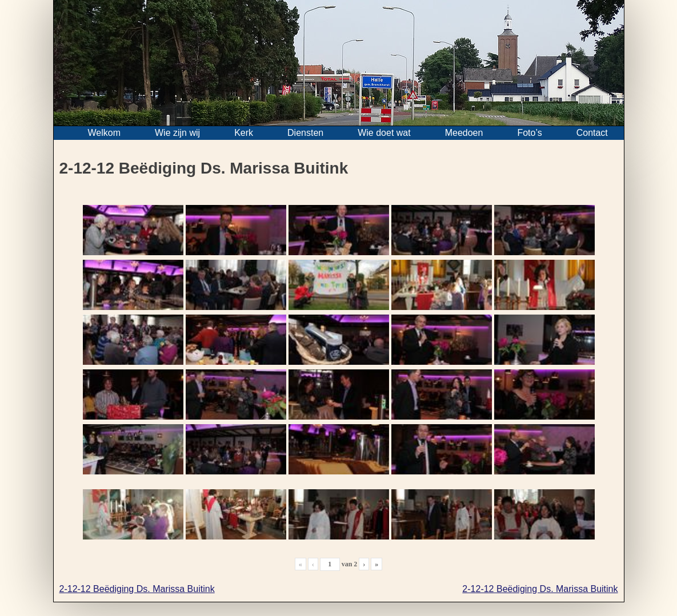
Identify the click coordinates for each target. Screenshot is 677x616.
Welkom (105, 133)
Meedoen (464, 133)
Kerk (244, 133)
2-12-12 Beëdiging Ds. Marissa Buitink (137, 589)
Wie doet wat (384, 133)
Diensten (305, 133)
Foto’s (529, 133)
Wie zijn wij (177, 133)
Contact (592, 133)
